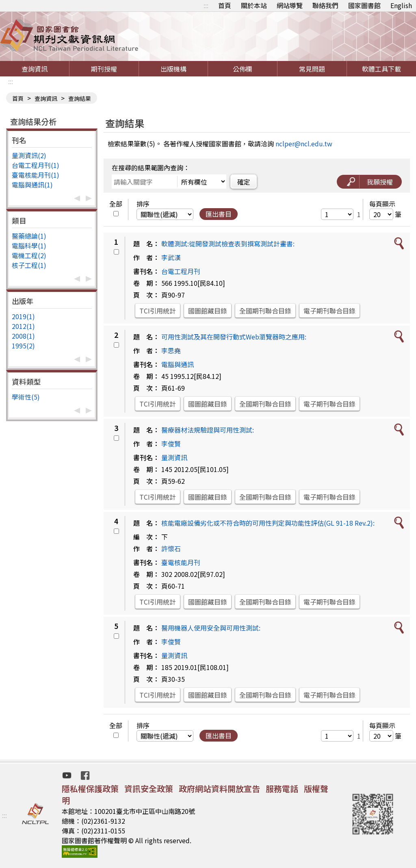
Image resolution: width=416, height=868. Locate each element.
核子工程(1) (29, 265)
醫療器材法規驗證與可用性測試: (208, 430)
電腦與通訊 (178, 364)
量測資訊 (174, 457)
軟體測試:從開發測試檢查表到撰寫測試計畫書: (228, 244)
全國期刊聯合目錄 (265, 311)
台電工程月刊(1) (36, 165)
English (401, 5)
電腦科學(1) (29, 246)
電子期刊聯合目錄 (329, 311)
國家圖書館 (364, 5)
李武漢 (171, 257)
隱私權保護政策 (90, 789)
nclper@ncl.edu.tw (304, 144)
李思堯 (171, 350)
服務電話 (282, 789)
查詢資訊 (35, 69)
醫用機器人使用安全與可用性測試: (211, 628)
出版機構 (173, 69)
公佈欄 (243, 69)
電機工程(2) (29, 255)
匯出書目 (219, 214)
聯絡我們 (325, 5)
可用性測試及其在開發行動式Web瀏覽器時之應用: (234, 337)
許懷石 (171, 548)
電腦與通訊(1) (32, 185)
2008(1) (23, 336)
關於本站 (254, 5)
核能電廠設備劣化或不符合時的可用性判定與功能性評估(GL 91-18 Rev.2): (268, 523)
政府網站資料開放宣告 (219, 789)
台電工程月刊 (181, 271)
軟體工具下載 (381, 69)
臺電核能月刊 (181, 562)
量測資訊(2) (29, 155)
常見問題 (312, 69)
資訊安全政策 (149, 789)
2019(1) (23, 316)
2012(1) (23, 326)
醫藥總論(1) (29, 236)
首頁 (225, 5)
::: (206, 5)
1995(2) (23, 346)
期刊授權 (104, 69)
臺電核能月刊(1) (36, 175)
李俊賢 (171, 444)
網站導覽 (290, 5)
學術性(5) (26, 397)
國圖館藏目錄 (208, 311)
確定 (244, 182)
